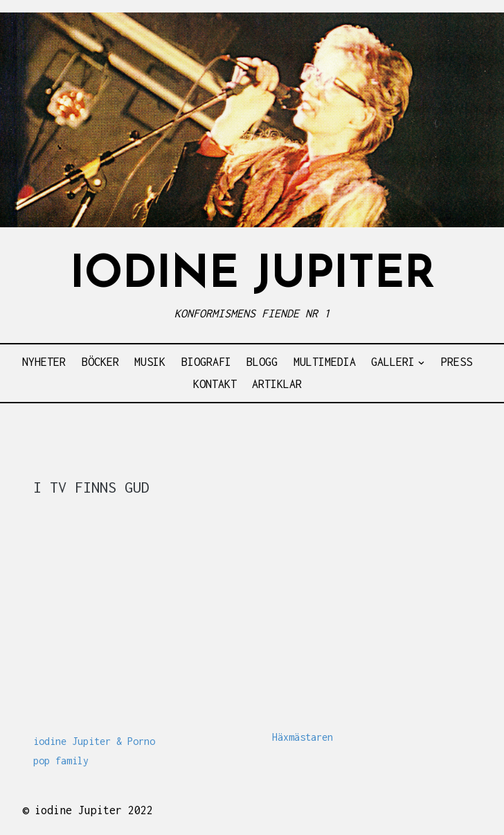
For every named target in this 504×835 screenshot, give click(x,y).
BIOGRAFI (206, 362)
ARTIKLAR (277, 384)
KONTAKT (215, 384)
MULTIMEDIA (325, 362)
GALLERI (393, 362)
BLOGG (262, 362)
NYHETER (44, 362)
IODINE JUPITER (252, 275)
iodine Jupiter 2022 (94, 810)
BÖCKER (100, 362)
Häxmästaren (303, 737)
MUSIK (150, 362)
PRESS (457, 362)
